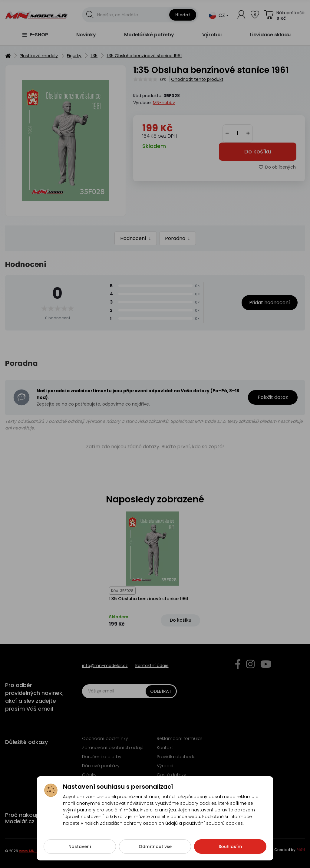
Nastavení (80, 852)
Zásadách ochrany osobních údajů (139, 829)
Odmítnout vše (155, 852)
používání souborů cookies (213, 829)
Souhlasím (230, 852)
